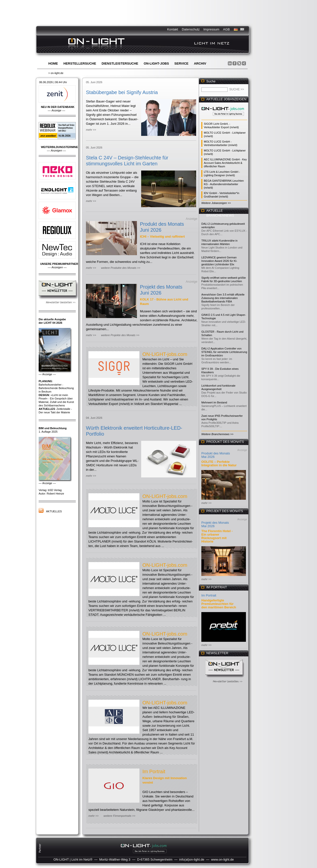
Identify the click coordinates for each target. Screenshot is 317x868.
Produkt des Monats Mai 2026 (216, 455)
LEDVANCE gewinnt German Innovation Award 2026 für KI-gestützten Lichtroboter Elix (219, 261)
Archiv (200, 63)
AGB (226, 29)
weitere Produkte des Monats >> (121, 268)
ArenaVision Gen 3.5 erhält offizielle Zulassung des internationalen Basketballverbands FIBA (223, 298)
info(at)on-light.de (192, 859)
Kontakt (173, 29)
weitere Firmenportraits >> (119, 816)
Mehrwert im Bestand (214, 402)
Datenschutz (191, 29)
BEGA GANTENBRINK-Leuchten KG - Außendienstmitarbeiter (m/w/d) (224, 184)
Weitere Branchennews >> (217, 434)
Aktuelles (54, 511)
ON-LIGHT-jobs (156, 63)
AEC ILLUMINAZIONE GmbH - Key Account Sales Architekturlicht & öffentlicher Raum (225, 163)
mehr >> (91, 130)
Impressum (211, 29)
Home (53, 63)
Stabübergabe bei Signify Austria (122, 92)
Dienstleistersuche (120, 63)
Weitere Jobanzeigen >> (216, 203)
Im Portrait (154, 771)
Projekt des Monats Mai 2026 (215, 524)
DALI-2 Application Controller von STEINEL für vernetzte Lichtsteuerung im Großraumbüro (224, 352)
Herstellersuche (80, 63)
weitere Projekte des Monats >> (120, 335)
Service (181, 63)
